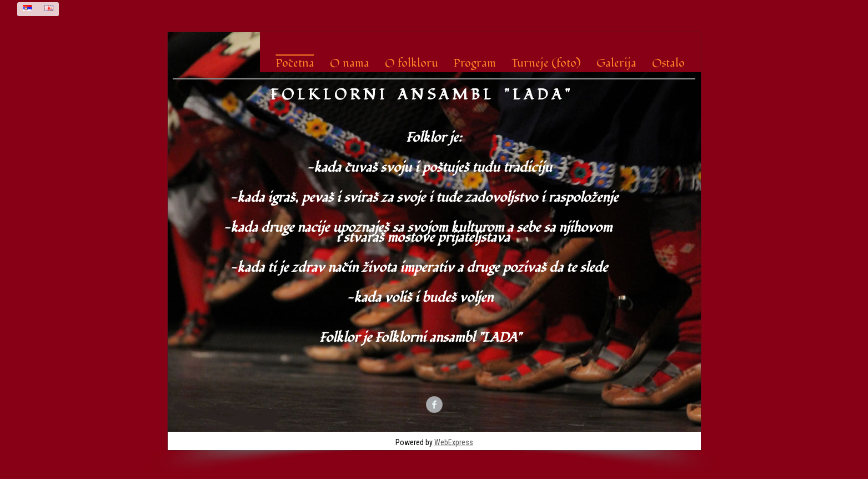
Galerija (616, 63)
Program (475, 63)
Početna (295, 63)
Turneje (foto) (546, 63)
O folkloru (412, 63)
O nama (350, 63)
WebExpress (454, 442)
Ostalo (668, 63)
